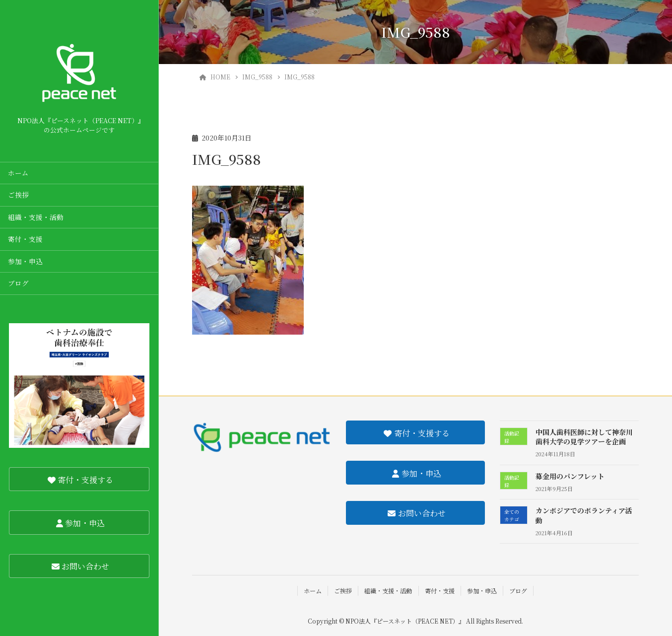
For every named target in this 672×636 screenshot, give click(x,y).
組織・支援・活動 (36, 217)
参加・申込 (25, 261)
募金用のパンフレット (570, 476)
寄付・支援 (25, 239)
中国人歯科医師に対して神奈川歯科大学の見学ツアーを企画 (584, 437)
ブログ (18, 283)
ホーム (18, 173)
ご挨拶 (18, 195)
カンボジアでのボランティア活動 (584, 515)
